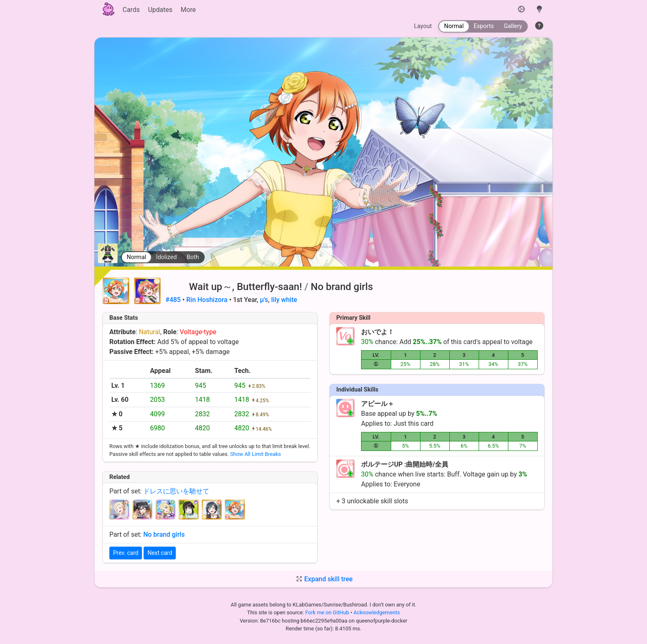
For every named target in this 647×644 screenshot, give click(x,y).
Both (193, 257)
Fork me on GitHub (328, 612)
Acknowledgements (377, 612)
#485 (173, 300)
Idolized (166, 257)
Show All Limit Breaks (256, 454)
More (188, 10)
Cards (131, 10)
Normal (136, 257)
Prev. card (126, 553)
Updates (160, 10)
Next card (160, 553)
